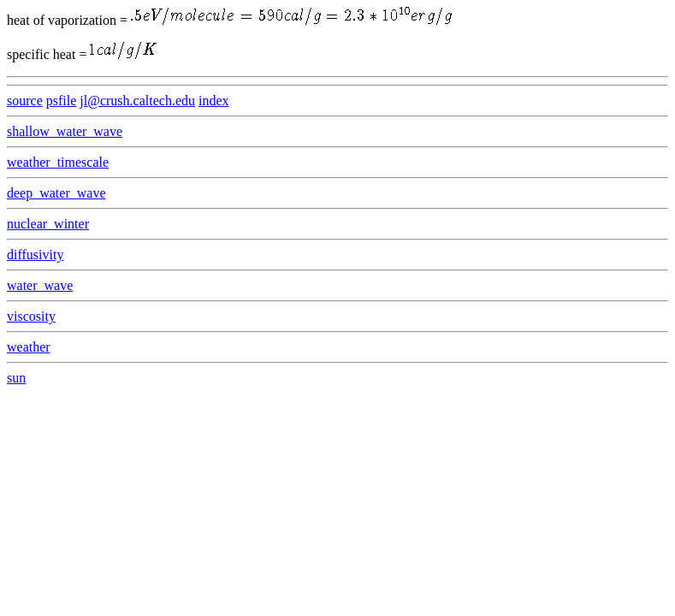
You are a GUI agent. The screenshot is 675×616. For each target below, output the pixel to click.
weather (29, 347)
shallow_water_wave (65, 131)
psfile (62, 101)
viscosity (31, 316)
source (25, 101)
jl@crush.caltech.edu (137, 101)
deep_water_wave (56, 193)
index (214, 101)
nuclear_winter (48, 224)
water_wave (40, 285)
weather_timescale (58, 162)
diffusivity (35, 255)
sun (16, 378)
